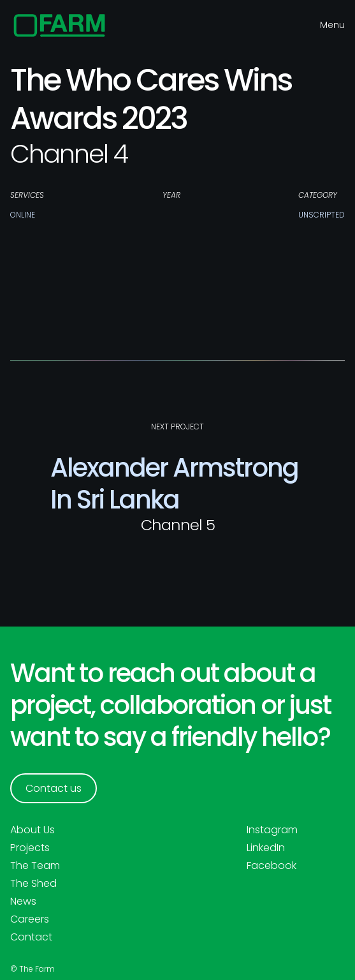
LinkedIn (266, 848)
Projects (30, 848)
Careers (30, 919)
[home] (60, 26)
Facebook (272, 866)
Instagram (272, 830)
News (23, 902)
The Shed (33, 884)
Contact (31, 937)
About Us (33, 830)
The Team (35, 866)
